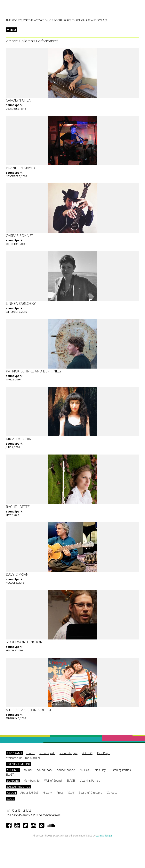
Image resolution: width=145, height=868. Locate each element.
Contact (112, 793)
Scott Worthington (24, 642)
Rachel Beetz (18, 507)
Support (13, 781)
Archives (13, 770)
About (12, 793)
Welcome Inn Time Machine (23, 758)
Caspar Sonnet (19, 236)
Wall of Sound (53, 781)
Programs (14, 753)
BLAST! (10, 775)
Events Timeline (19, 764)
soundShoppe (68, 753)
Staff (71, 793)
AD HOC (87, 753)
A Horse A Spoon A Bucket (30, 710)
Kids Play (100, 770)
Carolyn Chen (19, 100)
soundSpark (14, 105)
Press (60, 793)
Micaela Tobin (19, 439)
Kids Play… (104, 753)
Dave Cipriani (18, 574)
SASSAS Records (18, 787)
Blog (11, 799)
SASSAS (25, 11)
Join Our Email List (19, 810)
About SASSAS (29, 793)
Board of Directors (90, 793)
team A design (104, 836)
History (47, 793)
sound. (30, 753)
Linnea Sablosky (21, 303)
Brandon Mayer (20, 168)
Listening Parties (121, 770)
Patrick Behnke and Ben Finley (34, 371)
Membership (32, 781)
